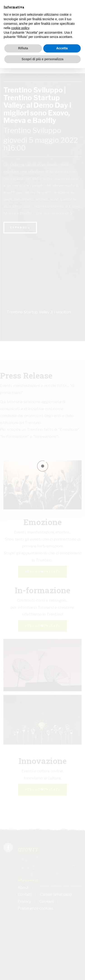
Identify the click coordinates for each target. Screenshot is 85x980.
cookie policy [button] (20, 28)
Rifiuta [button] (23, 48)
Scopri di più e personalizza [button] (42, 59)
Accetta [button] (62, 48)
